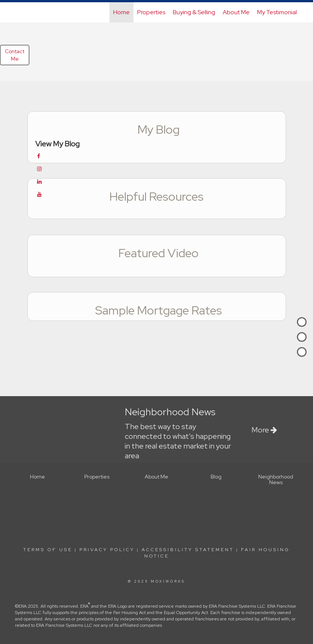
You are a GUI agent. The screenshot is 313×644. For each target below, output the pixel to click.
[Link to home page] (20, 12)
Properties (151, 12)
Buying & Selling (194, 12)
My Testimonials (278, 12)
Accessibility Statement (188, 550)
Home (121, 12)
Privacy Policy (107, 550)
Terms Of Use (48, 550)
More (264, 430)
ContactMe (15, 55)
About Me (236, 12)
